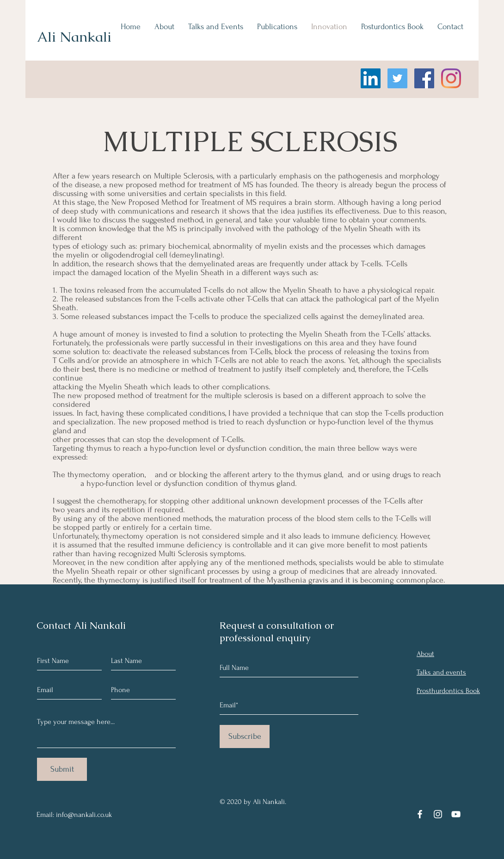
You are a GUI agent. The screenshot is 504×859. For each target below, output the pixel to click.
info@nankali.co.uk (84, 815)
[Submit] (62, 769)
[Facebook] (424, 78)
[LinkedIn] (371, 78)
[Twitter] (397, 78)
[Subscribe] (245, 736)
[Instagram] (451, 78)
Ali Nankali (74, 37)
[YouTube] (456, 814)
